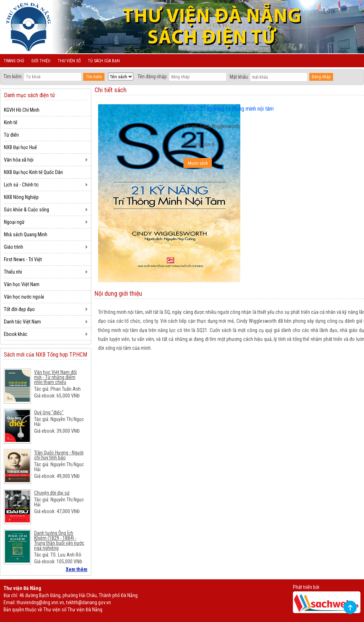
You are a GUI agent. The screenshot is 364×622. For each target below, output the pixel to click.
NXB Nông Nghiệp (21, 197)
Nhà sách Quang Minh (26, 234)
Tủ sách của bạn (104, 61)
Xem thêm (77, 569)
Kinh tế (11, 122)
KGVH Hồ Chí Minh (22, 110)
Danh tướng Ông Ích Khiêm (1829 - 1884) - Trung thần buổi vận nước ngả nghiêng (59, 541)
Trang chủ (14, 61)
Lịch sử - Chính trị (21, 185)
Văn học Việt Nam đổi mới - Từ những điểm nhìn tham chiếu (55, 377)
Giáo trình (14, 247)
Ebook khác (16, 334)
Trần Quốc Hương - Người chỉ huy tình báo (59, 455)
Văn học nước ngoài (24, 297)
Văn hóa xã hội (19, 160)
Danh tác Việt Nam (22, 322)
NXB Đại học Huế (20, 147)
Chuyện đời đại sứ (52, 493)
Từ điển (11, 135)
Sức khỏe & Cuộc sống (26, 210)
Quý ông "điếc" (49, 412)
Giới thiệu (41, 61)
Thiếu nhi (13, 272)
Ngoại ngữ (14, 222)
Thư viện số (69, 61)
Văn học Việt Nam (22, 284)
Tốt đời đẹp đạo (19, 309)
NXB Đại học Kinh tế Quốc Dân (33, 172)
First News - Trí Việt (23, 259)
